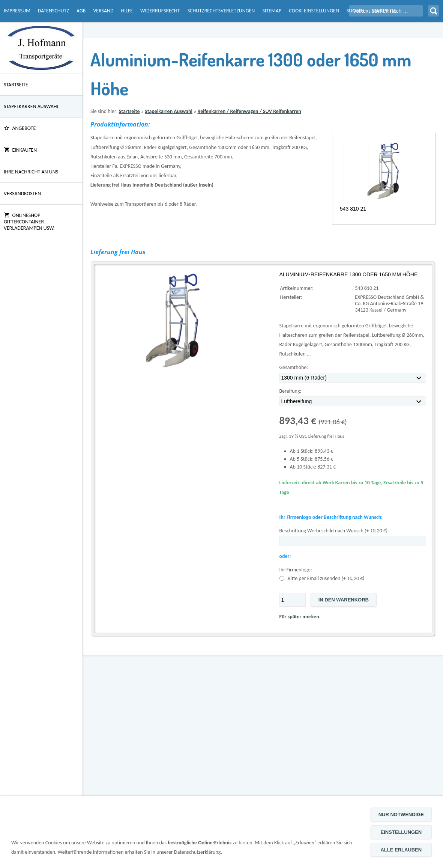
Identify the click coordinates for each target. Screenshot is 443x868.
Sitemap (272, 11)
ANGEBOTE (20, 128)
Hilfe (127, 11)
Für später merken (299, 617)
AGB (81, 11)
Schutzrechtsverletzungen (221, 11)
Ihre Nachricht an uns (31, 172)
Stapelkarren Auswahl (31, 106)
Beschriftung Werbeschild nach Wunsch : (334, 531)
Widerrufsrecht (160, 11)
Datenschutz (53, 11)
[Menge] (293, 600)
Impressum (17, 11)
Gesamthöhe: (294, 367)
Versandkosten (22, 194)
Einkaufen (20, 150)
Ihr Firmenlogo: (296, 570)
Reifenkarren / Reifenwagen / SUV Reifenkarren (249, 111)
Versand (103, 11)
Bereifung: (291, 391)
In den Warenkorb (344, 600)
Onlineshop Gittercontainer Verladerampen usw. (29, 222)
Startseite (16, 85)
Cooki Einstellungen (314, 11)
